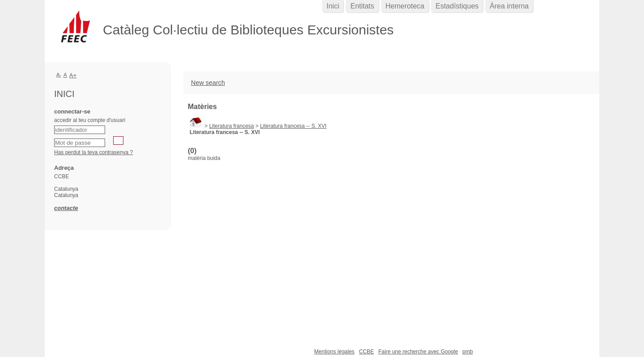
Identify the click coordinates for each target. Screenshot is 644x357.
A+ (73, 75)
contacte (66, 208)
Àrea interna (509, 6)
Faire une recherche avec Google (418, 352)
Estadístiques (457, 6)
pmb (468, 352)
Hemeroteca (405, 6)
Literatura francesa (232, 126)
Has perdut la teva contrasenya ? (93, 152)
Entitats (362, 6)
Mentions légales (335, 352)
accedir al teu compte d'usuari (90, 120)
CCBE (366, 352)
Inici (333, 6)
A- (59, 75)
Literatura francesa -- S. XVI (293, 126)
